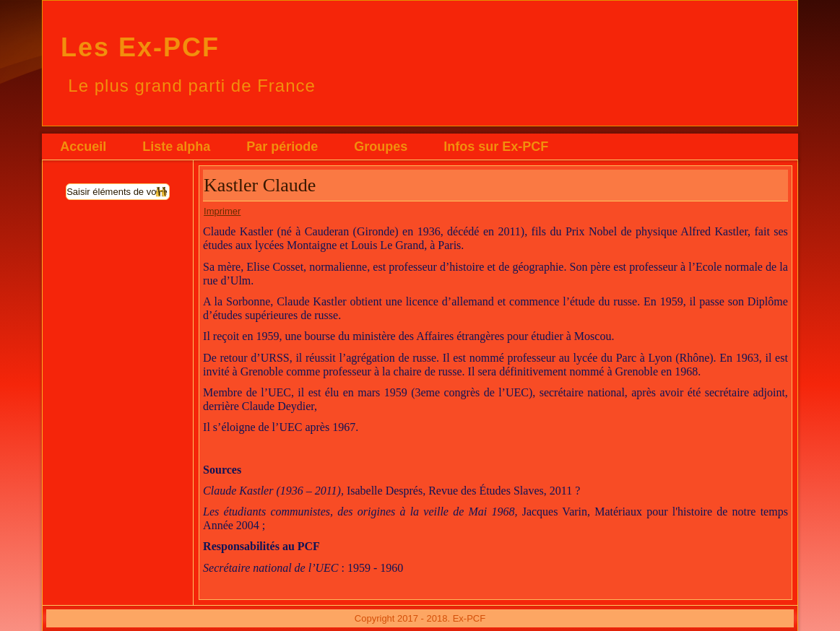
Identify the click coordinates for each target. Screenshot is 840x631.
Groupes (381, 147)
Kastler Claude (260, 185)
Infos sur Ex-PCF (496, 147)
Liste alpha (176, 147)
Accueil (83, 147)
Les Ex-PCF (140, 47)
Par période (282, 147)
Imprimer (222, 211)
